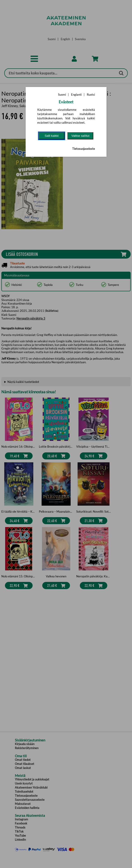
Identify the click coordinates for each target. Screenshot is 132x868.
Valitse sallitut (80, 136)
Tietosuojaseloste (84, 149)
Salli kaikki (51, 136)
